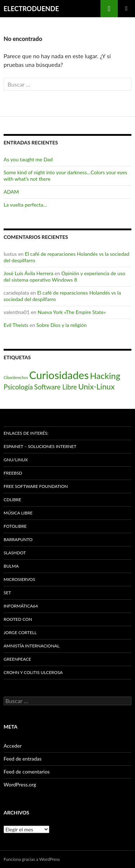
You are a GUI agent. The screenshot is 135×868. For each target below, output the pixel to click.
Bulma (11, 566)
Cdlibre (12, 500)
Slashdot (15, 553)
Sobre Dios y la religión (62, 325)
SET (7, 593)
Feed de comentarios (27, 772)
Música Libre (18, 513)
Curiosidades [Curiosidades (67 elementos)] (59, 375)
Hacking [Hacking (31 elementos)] (105, 376)
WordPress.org (20, 784)
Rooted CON (18, 619)
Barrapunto (18, 539)
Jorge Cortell (20, 632)
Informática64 (21, 606)
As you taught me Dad (28, 159)
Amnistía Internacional (31, 646)
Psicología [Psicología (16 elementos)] (18, 387)
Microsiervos (19, 579)
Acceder (13, 746)
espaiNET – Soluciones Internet (40, 446)
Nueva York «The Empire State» (71, 312)
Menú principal (126, 9)
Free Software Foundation (36, 486)
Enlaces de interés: (26, 433)
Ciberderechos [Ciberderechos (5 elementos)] (16, 377)
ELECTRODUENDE (31, 9)
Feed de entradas (22, 759)
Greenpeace (17, 659)
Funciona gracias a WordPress (32, 859)
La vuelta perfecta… (25, 205)
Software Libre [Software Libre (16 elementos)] (56, 387)
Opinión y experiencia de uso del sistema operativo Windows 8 (64, 276)
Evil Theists (16, 325)
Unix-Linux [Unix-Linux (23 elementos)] (96, 387)
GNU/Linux (16, 460)
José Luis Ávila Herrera (28, 273)
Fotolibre (15, 526)
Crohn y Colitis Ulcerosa (33, 672)
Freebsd (13, 473)
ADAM (11, 192)
